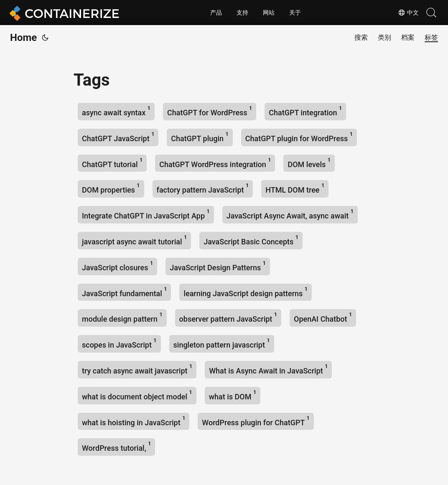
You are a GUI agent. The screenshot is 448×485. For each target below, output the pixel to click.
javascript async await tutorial (134, 240)
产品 (216, 13)
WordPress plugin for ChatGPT (256, 421)
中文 (408, 13)
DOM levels (309, 163)
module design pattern (122, 317)
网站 (269, 13)
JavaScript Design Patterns (218, 266)
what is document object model (137, 395)
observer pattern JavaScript (228, 317)
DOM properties (111, 188)
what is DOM (233, 395)
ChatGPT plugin (200, 137)
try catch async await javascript (137, 369)
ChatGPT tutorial (112, 163)
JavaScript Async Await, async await (290, 214)
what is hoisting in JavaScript (134, 421)
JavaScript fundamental (124, 292)
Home (23, 38)
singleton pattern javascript (222, 343)
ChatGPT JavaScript (118, 137)
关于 (295, 13)
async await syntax (116, 111)
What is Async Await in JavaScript (268, 369)
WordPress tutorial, (116, 446)
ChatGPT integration (305, 111)
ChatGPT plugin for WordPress (299, 137)
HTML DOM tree (295, 188)
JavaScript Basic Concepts (251, 240)
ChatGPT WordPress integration (215, 163)
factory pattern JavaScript (203, 188)
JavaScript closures (117, 266)
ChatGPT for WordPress (210, 111)
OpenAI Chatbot (323, 317)
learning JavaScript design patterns (246, 292)
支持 (242, 13)
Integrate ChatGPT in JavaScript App (146, 214)
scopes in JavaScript (119, 343)
